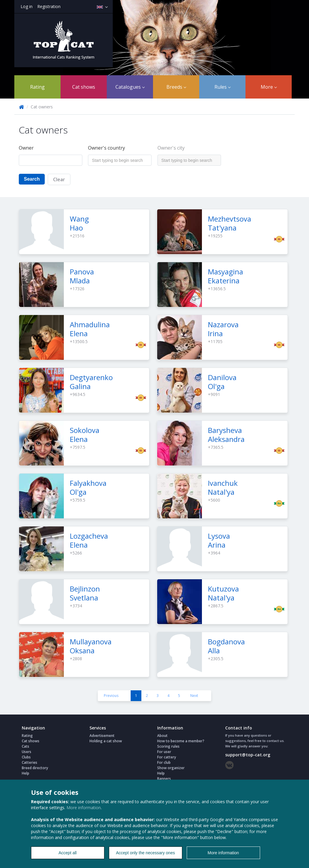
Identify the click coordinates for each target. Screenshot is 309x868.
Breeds (176, 87)
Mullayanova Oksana (91, 646)
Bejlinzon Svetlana (85, 593)
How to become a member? (181, 741)
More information (84, 808)
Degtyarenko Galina (91, 382)
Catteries (30, 762)
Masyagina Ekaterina (225, 276)
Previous (111, 696)
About (162, 736)
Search (32, 179)
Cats (26, 746)
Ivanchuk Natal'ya (223, 487)
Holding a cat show (106, 741)
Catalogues (130, 87)
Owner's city (171, 148)
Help (26, 773)
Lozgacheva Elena (89, 540)
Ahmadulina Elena (90, 329)
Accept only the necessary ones (146, 853)
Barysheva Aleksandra (226, 435)
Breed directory (35, 768)
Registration (49, 6)
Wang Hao (79, 223)
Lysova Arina (219, 540)
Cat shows (84, 87)
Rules (223, 87)
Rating (37, 87)
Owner (26, 148)
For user (164, 752)
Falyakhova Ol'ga (88, 487)
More (269, 87)
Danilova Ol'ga (222, 382)
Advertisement (102, 736)
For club (164, 762)
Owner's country (106, 148)
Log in (27, 6)
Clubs (26, 757)
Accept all (68, 853)
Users (27, 752)
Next (194, 696)
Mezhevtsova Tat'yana (230, 223)
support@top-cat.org (248, 755)
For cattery (167, 757)
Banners (164, 779)
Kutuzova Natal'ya (223, 593)
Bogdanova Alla (226, 646)
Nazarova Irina (223, 329)
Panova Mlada (82, 276)
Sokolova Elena (85, 435)
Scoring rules (168, 746)
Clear (59, 179)
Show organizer (171, 768)
